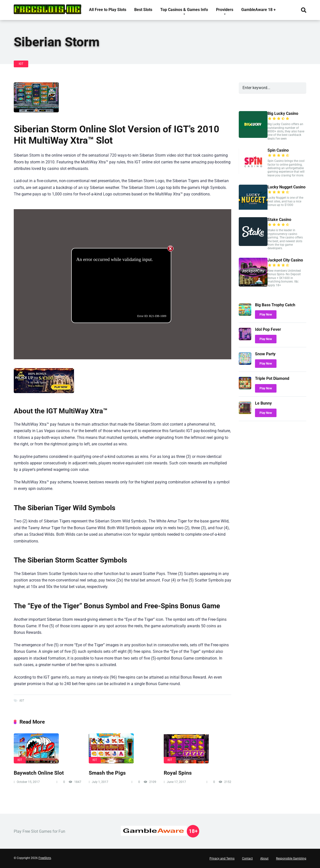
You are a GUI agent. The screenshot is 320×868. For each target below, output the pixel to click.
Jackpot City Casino (285, 260)
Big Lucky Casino (283, 113)
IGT (21, 64)
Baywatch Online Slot (39, 773)
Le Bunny (263, 403)
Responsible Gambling (291, 858)
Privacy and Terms (222, 858)
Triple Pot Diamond (272, 378)
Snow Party (265, 354)
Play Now (266, 315)
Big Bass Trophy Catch (275, 305)
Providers (225, 10)
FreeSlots (45, 858)
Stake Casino (279, 220)
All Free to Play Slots (108, 10)
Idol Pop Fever (268, 329)
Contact (247, 858)
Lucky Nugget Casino (286, 187)
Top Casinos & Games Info (184, 10)
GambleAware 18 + (258, 10)
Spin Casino (278, 150)
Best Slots (143, 10)
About (264, 858)
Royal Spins (178, 773)
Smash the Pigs (107, 773)
